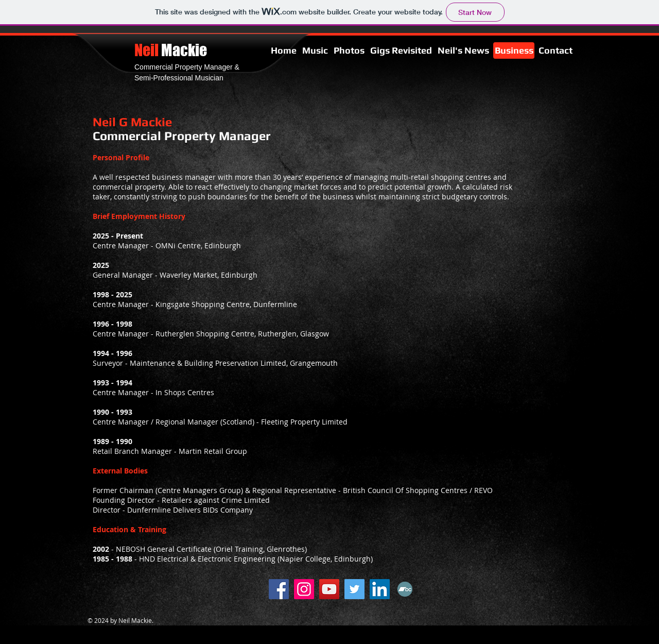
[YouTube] (329, 589)
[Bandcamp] (405, 589)
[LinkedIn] (380, 589)
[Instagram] (304, 589)
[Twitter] (354, 589)
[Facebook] (279, 589)
